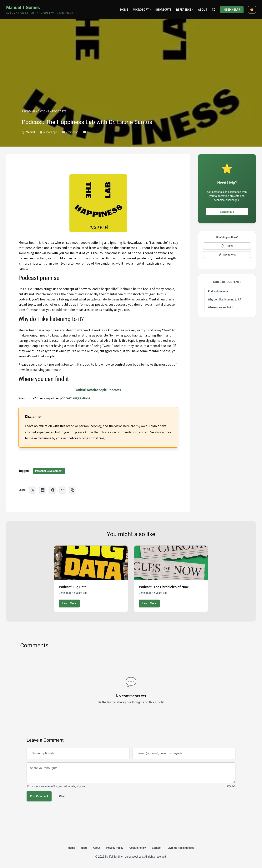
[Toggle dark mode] (252, 10)
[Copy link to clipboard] (73, 490)
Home (124, 10)
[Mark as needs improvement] (227, 255)
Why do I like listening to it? (224, 299)
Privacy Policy (115, 848)
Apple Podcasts (110, 390)
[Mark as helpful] (227, 246)
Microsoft (142, 10)
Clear (62, 796)
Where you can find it (221, 307)
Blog (84, 848)
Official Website (87, 390)
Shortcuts (163, 10)
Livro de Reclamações (181, 848)
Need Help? (232, 10)
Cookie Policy (138, 848)
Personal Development (49, 471)
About (203, 10)
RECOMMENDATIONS (36, 111)
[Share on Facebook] (53, 490)
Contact (157, 848)
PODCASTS (59, 111)
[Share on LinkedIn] (43, 490)
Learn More (69, 603)
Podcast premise (218, 291)
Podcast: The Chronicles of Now (164, 587)
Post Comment (39, 796)
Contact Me (227, 212)
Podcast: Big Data (73, 587)
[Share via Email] (63, 490)
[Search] (214, 10)
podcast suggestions (75, 398)
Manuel (30, 132)
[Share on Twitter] (33, 490)
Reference (185, 10)
